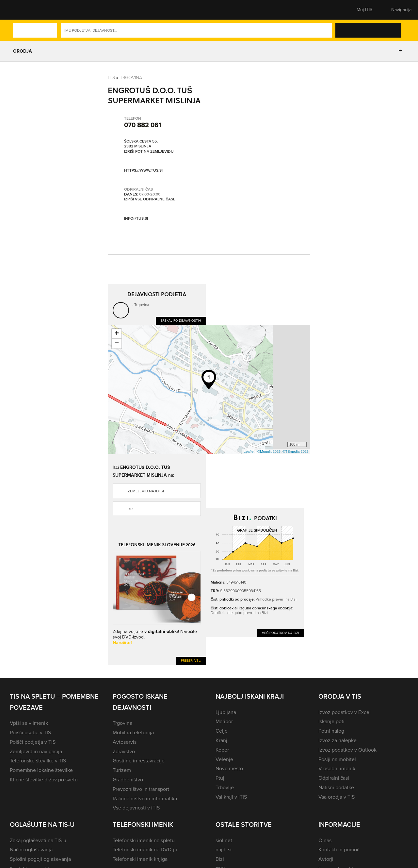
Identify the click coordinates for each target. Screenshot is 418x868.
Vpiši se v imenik (29, 723)
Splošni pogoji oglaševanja (40, 859)
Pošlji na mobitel (337, 759)
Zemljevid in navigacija (36, 751)
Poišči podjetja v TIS (33, 742)
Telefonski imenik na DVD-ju (145, 850)
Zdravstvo (124, 751)
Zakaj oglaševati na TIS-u (38, 840)
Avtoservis (125, 742)
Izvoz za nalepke (338, 740)
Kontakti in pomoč (339, 850)
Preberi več (191, 661)
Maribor (224, 721)
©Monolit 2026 (269, 451)
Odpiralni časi (334, 778)
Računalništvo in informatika (145, 799)
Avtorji (326, 859)
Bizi (131, 509)
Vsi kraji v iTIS (231, 797)
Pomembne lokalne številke (41, 770)
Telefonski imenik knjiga (140, 859)
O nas (325, 840)
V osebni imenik (337, 768)
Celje (222, 731)
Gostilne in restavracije (139, 761)
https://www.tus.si (143, 170)
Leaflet (249, 451)
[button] (21, 10)
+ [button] (117, 334)
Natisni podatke (336, 787)
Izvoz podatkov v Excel (345, 712)
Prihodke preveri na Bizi (276, 599)
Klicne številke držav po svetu (44, 780)
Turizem (122, 770)
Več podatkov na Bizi (280, 633)
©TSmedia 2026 (296, 451)
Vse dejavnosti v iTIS (136, 808)
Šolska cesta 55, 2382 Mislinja (141, 144)
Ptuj (220, 778)
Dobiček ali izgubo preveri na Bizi (239, 613)
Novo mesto (229, 768)
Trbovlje (225, 787)
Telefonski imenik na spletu (144, 840)
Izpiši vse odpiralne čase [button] (150, 199)
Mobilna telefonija (133, 732)
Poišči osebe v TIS (30, 732)
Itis (111, 77)
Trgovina (131, 77)
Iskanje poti (331, 721)
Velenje (224, 759)
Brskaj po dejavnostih (181, 321)
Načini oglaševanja (31, 850)
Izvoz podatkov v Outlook (347, 750)
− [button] (117, 344)
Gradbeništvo (128, 780)
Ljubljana (226, 712)
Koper (222, 750)
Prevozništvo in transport (141, 789)
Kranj (221, 740)
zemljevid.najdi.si (146, 491)
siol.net (224, 840)
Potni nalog (331, 731)
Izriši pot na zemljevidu (149, 152)
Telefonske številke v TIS (38, 761)
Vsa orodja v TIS (337, 797)
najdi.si (224, 850)
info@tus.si (136, 218)
